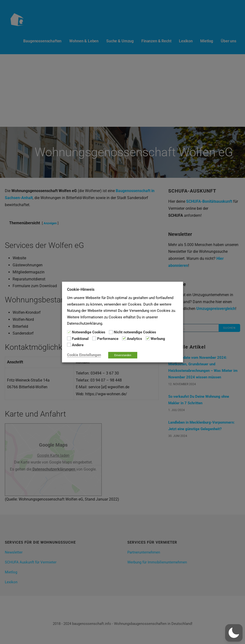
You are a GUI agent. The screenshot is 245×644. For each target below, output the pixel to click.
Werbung (158, 339)
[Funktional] (69, 338)
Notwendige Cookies (89, 332)
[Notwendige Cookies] (69, 332)
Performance (108, 339)
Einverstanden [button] (123, 355)
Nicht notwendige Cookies (135, 332)
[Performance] (94, 338)
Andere (78, 345)
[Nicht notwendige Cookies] (111, 332)
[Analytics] (124, 338)
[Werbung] (148, 338)
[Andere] (69, 345)
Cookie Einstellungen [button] (84, 355)
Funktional (80, 339)
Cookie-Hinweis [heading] (81, 289)
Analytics (134, 339)
